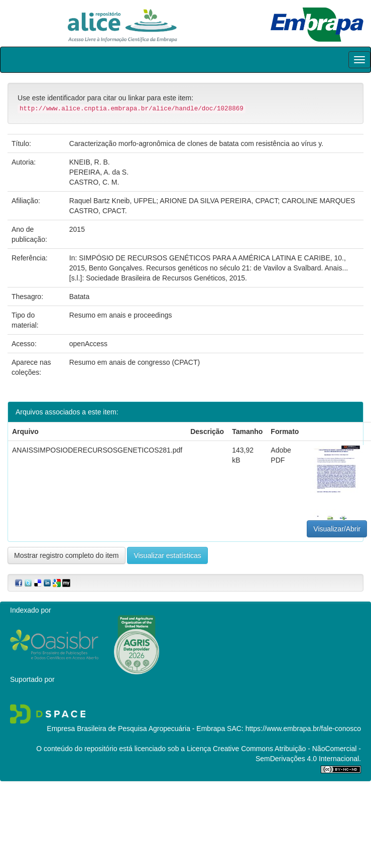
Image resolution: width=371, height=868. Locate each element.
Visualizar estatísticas (167, 555)
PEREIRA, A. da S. (99, 172)
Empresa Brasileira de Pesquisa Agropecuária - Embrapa (136, 729)
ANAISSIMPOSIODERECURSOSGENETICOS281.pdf (97, 450)
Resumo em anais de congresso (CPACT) (135, 362)
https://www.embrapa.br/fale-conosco (303, 729)
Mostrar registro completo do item (67, 555)
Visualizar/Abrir (337, 529)
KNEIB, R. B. (90, 162)
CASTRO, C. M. (94, 182)
